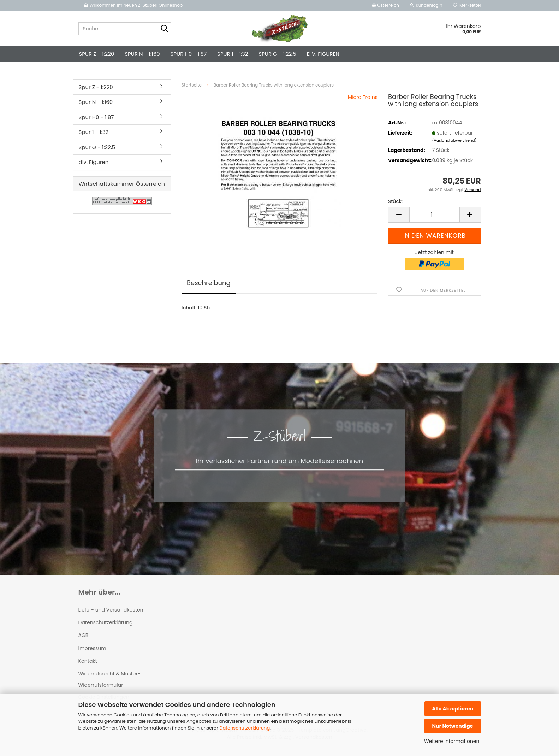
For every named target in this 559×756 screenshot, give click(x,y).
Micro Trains (363, 97)
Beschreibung (209, 283)
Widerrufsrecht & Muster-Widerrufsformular (109, 679)
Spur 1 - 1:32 (233, 54)
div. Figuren (323, 54)
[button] (385, 5)
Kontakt (88, 661)
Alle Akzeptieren (453, 709)
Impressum (92, 648)
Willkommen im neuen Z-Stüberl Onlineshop (134, 5)
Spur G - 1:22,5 (277, 54)
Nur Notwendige (452, 726)
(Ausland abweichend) (454, 140)
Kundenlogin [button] (426, 5)
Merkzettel (467, 5)
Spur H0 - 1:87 (189, 54)
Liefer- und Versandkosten (111, 610)
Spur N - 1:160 (142, 54)
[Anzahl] (434, 215)
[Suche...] (164, 29)
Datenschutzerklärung (245, 728)
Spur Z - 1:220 (97, 54)
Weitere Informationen (452, 741)
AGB (84, 635)
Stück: (395, 201)
